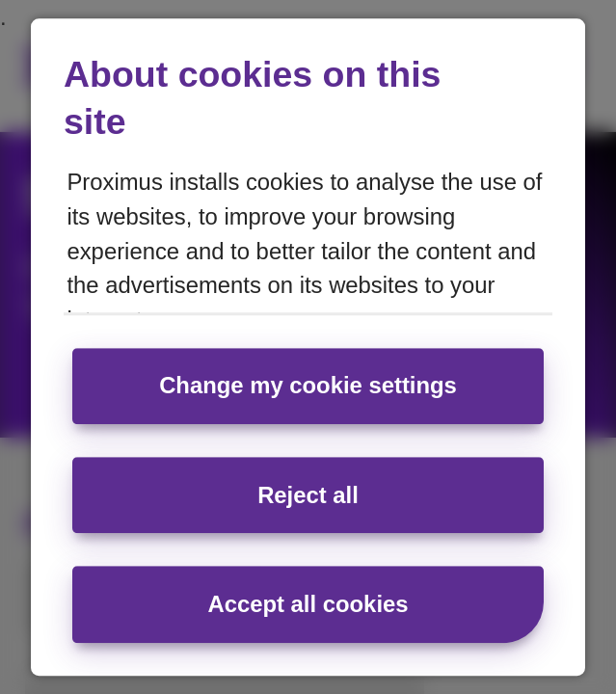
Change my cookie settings (308, 386)
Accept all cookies (308, 604)
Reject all (308, 495)
